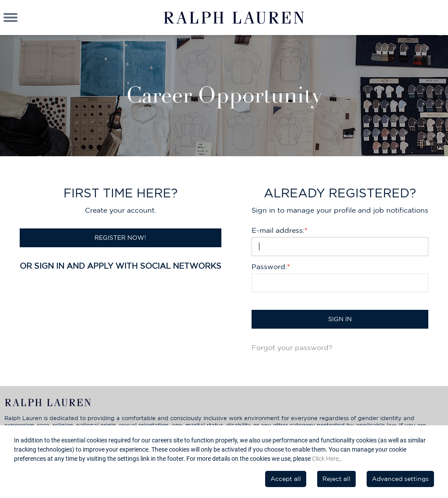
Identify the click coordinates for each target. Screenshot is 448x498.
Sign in (340, 319)
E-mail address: (280, 230)
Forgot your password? (292, 347)
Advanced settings (400, 479)
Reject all (336, 479)
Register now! (120, 238)
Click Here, (326, 459)
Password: (271, 267)
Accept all (286, 479)
